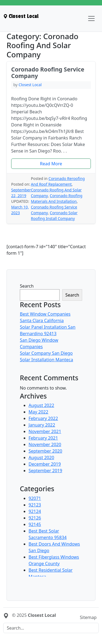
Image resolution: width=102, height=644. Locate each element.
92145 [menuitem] (35, 524)
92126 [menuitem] (35, 518)
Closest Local (30, 85)
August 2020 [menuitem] (41, 458)
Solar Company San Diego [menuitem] (46, 353)
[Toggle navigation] (91, 18)
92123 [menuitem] (35, 505)
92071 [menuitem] (35, 498)
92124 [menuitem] (35, 511)
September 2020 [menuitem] (45, 451)
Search (27, 286)
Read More (51, 164)
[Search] (51, 628)
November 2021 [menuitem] (45, 431)
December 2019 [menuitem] (45, 464)
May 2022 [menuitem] (38, 412)
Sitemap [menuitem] (88, 617)
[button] (51, 164)
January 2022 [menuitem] (42, 425)
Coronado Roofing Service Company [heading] (48, 73)
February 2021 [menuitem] (43, 438)
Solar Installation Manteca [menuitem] (47, 360)
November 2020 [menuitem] (45, 444)
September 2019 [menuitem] (45, 471)
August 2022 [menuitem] (41, 405)
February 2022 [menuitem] (43, 418)
